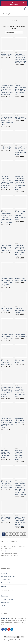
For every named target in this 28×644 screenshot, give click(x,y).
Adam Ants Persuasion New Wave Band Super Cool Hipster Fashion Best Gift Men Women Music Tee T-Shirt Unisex (7, 217)
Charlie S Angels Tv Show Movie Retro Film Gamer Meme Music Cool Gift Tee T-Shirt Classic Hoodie (7, 423)
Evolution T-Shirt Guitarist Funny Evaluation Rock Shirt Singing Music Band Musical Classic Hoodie (20, 522)
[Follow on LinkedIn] (12, 629)
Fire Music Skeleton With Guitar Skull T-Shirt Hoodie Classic (7, 337)
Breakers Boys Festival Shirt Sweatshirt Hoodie (7, 363)
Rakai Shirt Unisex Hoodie (20, 362)
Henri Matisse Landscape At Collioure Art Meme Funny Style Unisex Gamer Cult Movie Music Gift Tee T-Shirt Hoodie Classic (7, 182)
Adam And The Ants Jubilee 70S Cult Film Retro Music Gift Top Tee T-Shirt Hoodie (21, 151)
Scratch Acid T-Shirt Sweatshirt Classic (7, 55)
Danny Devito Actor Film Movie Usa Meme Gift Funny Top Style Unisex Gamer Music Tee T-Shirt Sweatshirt (7, 90)
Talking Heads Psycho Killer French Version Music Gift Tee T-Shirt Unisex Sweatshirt (20, 455)
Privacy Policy (5, 580)
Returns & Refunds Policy (9, 577)
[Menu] (2, 9)
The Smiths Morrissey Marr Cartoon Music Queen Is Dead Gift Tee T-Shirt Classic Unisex (20, 392)
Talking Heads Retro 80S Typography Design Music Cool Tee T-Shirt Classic (7, 485)
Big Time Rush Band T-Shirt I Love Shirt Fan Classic (20, 421)
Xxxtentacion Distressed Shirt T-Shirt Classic (20, 310)
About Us (4, 573)
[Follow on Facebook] (3, 629)
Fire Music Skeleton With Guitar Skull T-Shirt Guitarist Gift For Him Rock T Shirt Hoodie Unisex (7, 282)
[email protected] (10, 551)
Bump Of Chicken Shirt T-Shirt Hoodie (21, 118)
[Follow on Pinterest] (9, 629)
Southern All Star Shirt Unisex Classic (21, 336)
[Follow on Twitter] (6, 629)
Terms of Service (6, 583)
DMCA (3, 606)
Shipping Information (7, 599)
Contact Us (4, 596)
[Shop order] (14, 33)
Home (4, 27)
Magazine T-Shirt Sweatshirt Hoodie (20, 280)
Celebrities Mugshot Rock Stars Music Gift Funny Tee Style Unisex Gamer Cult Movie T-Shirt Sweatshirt (7, 392)
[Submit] (25, 14)
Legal (3, 609)
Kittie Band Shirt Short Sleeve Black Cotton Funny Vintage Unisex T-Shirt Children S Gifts (20, 90)
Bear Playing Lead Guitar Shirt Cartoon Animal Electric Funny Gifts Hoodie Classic (7, 121)
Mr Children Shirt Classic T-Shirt (6, 148)
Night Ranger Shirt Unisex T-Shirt (7, 309)
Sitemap (4, 586)
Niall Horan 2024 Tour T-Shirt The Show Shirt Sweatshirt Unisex (6, 248)
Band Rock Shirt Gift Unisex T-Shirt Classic (7, 519)
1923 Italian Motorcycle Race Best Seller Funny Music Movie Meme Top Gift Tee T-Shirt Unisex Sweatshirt (20, 59)
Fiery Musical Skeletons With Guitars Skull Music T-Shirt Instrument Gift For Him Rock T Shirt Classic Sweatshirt (21, 251)
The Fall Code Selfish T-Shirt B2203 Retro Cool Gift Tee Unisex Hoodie (6, 454)
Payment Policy (6, 602)
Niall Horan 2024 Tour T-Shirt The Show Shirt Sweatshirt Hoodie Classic (20, 216)
